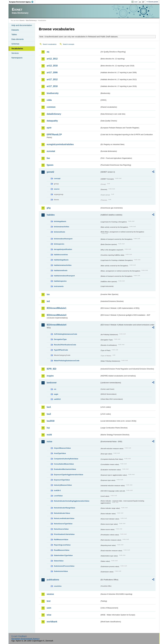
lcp (48, 428)
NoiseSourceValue (61, 529)
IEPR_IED (52, 369)
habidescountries (61, 255)
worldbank (52, 622)
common (51, 107)
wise (49, 615)
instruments (59, 286)
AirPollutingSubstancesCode (65, 334)
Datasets (15, 30)
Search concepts (69, 44)
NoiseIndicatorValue (62, 513)
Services (15, 53)
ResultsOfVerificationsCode (65, 345)
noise (49, 442)
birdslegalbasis (60, 221)
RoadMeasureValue (62, 550)
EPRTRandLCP (54, 135)
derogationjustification (63, 249)
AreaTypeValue (60, 453)
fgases (50, 165)
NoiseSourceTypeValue (63, 524)
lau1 (49, 407)
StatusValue (59, 561)
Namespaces (17, 58)
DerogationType (60, 339)
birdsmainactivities (62, 227)
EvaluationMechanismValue (65, 469)
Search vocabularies (50, 44)
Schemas (15, 44)
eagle (56, 394)
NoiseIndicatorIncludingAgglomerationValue (72, 501)
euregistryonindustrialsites (60, 144)
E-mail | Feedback (19, 636)
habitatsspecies (60, 281)
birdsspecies (59, 244)
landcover (52, 383)
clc (55, 389)
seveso (50, 594)
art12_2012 (52, 59)
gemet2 (50, 172)
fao (48, 158)
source (57, 189)
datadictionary (54, 114)
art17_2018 (52, 86)
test (49, 601)
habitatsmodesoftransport (64, 276)
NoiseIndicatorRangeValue (65, 508)
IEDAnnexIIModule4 (57, 325)
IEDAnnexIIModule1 (57, 308)
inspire (50, 376)
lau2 (49, 414)
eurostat (51, 151)
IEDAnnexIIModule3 (57, 315)
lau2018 (51, 421)
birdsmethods (60, 232)
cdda (49, 100)
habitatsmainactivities (63, 265)
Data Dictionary (31, 20)
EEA (22, 2)
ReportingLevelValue (62, 545)
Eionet (22, 20)
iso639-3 (57, 490)
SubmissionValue (61, 571)
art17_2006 (52, 72)
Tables (14, 35)
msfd (49, 435)
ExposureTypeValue (62, 480)
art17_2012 (52, 79)
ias (48, 294)
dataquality (52, 121)
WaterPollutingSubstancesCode (67, 361)
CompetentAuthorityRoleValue (66, 459)
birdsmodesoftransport (63, 239)
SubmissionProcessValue (64, 566)
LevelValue (58, 496)
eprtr (49, 128)
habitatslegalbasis (61, 260)
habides (51, 215)
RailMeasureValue (61, 540)
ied (48, 301)
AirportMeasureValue (62, 448)
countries (58, 586)
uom (49, 608)
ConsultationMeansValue (64, 464)
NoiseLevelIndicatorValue (64, 518)
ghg (49, 208)
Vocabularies (17, 49)
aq (48, 52)
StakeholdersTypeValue (63, 555)
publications (53, 580)
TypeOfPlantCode (61, 350)
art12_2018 (52, 66)
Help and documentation (22, 25)
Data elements (18, 39)
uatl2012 (57, 399)
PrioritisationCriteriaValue (64, 534)
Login (136, 2)
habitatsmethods (61, 270)
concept (57, 178)
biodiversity (53, 93)
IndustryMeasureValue (63, 485)
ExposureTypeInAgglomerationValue (69, 475)
